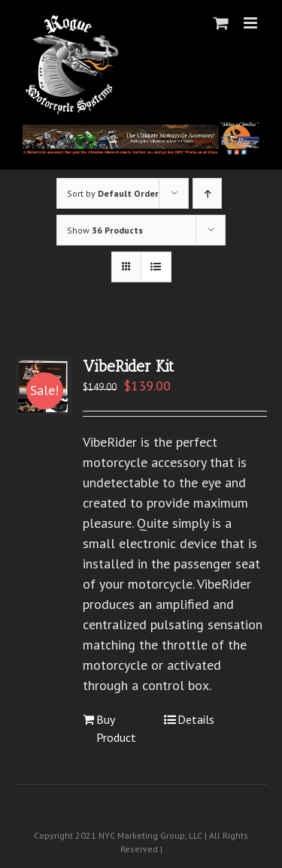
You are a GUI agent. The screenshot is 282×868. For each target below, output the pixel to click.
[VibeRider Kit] (44, 386)
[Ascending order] (207, 193)
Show (105, 230)
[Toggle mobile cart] (221, 23)
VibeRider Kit (128, 366)
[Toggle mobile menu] (252, 23)
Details (196, 719)
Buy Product (116, 728)
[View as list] (156, 267)
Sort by (113, 193)
